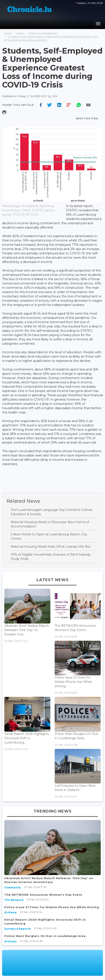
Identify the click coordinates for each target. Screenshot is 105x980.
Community (13, 887)
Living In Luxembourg (43, 34)
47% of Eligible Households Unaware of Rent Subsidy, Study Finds (51, 557)
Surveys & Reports (18, 929)
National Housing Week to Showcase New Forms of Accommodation (50, 524)
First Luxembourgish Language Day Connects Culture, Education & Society (52, 512)
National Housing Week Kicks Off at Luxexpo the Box (51, 547)
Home (8, 34)
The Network (14, 900)
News (20, 34)
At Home (11, 912)
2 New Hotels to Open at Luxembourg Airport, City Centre (49, 536)
